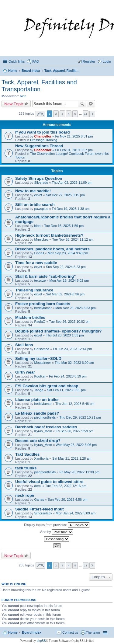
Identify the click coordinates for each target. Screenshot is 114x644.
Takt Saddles (27, 454)
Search (82, 104)
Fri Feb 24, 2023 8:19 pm (68, 376)
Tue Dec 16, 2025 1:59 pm (64, 226)
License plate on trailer (37, 400)
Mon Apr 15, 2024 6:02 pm (69, 280)
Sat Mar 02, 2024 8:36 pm (65, 294)
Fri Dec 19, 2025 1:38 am (71, 209)
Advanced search (91, 104)
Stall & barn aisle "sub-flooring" (45, 276)
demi (38, 486)
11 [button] (86, 114)
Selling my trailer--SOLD (38, 359)
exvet (38, 195)
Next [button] (92, 114)
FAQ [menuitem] (36, 61)
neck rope (25, 495)
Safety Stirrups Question (39, 178)
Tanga (39, 390)
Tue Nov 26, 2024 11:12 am (73, 239)
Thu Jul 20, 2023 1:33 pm (65, 335)
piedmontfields (45, 417)
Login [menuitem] (107, 61)
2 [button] (56, 114)
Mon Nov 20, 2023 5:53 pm (76, 308)
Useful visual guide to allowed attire (49, 482)
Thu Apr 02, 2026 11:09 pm (72, 183)
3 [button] (62, 114)
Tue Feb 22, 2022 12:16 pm (66, 486)
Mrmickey (41, 239)
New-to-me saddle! (33, 191)
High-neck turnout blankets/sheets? (49, 235)
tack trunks (26, 468)
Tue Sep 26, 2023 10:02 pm (70, 322)
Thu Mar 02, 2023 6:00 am (74, 363)
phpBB (41, 641)
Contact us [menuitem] (70, 632)
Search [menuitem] (109, 71)
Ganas (39, 500)
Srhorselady (43, 513)
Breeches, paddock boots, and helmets (52, 249)
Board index (32, 632)
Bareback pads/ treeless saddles (46, 427)
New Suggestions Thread (39, 146)
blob (23, 96)
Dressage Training (44, 140)
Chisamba (42, 349)
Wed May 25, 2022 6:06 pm (76, 445)
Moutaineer (42, 363)
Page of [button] (40, 114)
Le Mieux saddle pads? (37, 413)
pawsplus (41, 209)
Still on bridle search (35, 205)
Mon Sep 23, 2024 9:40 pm (68, 253)
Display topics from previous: (57, 525)
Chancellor (43, 136)
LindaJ (39, 253)
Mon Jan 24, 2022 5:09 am (76, 513)
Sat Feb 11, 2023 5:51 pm (66, 390)
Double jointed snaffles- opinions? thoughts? (58, 331)
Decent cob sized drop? (38, 441)
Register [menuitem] (89, 61)
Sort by (57, 532)
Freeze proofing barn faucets (43, 304)
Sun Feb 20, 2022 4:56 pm (67, 500)
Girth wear (25, 372)
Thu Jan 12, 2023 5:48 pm (75, 404)
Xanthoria (41, 458)
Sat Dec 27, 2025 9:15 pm (65, 195)
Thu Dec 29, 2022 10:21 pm (80, 417)
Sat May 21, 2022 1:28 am (72, 458)
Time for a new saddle (36, 263)
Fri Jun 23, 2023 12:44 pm (72, 349)
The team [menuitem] (93, 632)
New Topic (14, 104)
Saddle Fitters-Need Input (40, 509)
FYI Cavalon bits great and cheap (47, 386)
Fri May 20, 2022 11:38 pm (79, 472)
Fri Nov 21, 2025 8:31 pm (74, 136)
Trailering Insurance (34, 290)
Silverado (41, 183)
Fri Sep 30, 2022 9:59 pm (74, 431)
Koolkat (40, 376)
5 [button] (75, 114)
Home (13, 632)
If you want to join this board (43, 132)
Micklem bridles (30, 317)
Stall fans (24, 345)
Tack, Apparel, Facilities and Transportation (39, 86)
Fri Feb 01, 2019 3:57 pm (74, 150)
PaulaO (40, 322)
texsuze (40, 280)
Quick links (17, 61)
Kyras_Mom (43, 431)
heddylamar (43, 308)
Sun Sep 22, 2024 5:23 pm (66, 267)
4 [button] (69, 114)
